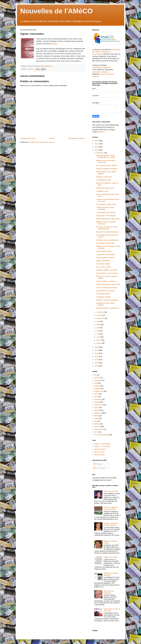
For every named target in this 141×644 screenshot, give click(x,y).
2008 (97, 366)
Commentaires (100, 468)
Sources (97, 427)
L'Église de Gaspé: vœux (105, 188)
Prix (96, 421)
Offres (96, 416)
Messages (98, 464)
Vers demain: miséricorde (105, 243)
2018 (97, 141)
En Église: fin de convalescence (107, 240)
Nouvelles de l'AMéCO (57, 11)
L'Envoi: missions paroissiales (107, 288)
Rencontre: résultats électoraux (107, 232)
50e (96, 375)
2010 (97, 360)
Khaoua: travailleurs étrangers (107, 169)
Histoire (97, 402)
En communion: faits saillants (106, 166)
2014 (97, 347)
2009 (97, 363)
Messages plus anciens (76, 138)
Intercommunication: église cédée (108, 219)
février (99, 340)
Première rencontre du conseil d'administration (107, 228)
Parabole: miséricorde (104, 177)
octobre (99, 315)
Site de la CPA (99, 452)
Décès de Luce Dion (111, 491)
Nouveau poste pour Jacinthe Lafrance (111, 524)
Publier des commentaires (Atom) (42, 142)
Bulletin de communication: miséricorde (106, 161)
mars (99, 337)
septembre (101, 318)
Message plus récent (28, 138)
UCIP (96, 432)
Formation (98, 399)
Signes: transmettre (103, 261)
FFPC (96, 394)
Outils (96, 418)
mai (98, 331)
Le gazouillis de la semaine (106, 212)
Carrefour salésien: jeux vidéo (107, 270)
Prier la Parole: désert (104, 251)
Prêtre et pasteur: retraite (105, 258)
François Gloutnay (107, 74)
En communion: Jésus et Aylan (107, 273)
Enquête (97, 389)
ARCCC (97, 378)
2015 (97, 150)
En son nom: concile (103, 267)
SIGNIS (97, 424)
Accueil (52, 138)
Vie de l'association (101, 435)
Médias (97, 410)
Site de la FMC (99, 455)
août (98, 321)
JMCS (96, 408)
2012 (97, 353)
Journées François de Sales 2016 (108, 284)
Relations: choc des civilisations (107, 300)
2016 (97, 147)
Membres (30, 69)
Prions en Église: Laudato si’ (106, 281)
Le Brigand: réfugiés (103, 297)
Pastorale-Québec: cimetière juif (107, 308)
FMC (96, 397)
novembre (100, 312)
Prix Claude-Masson (103, 294)
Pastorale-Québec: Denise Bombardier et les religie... (106, 156)
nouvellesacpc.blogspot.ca (102, 67)
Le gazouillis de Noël (103, 180)
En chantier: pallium (103, 264)
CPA (96, 383)
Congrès (97, 380)
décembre (100, 153)
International (99, 405)
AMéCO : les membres (102, 446)
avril (98, 334)
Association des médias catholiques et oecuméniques (106, 52)
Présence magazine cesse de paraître (111, 508)
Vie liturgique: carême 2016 (106, 204)
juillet (99, 325)
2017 (97, 144)
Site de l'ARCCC (100, 449)
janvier (99, 343)
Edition (97, 386)
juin (98, 328)
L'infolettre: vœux (102, 191)
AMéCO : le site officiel (102, 444)
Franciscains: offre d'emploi (106, 216)
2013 (97, 350)
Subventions (99, 429)
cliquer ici (101, 132)
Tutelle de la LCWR (111, 557)
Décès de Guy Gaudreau (109, 592)
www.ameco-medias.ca (100, 72)
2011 (97, 357)
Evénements (99, 391)
